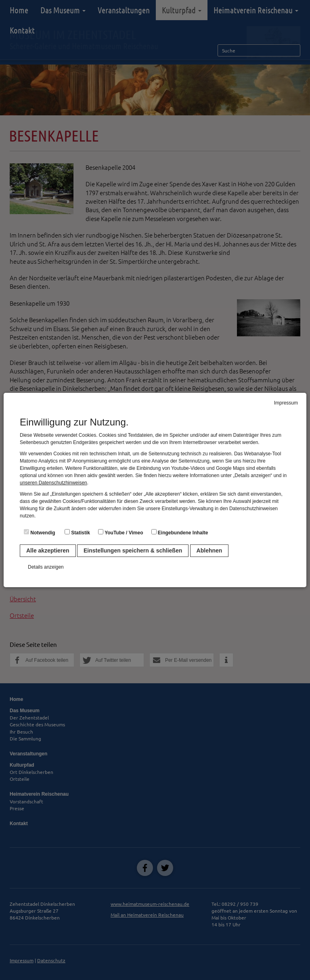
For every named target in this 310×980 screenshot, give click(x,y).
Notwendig (40, 532)
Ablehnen (209, 550)
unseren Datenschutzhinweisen (53, 483)
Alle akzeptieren (48, 550)
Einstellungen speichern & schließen (133, 550)
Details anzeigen (46, 567)
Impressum (286, 403)
